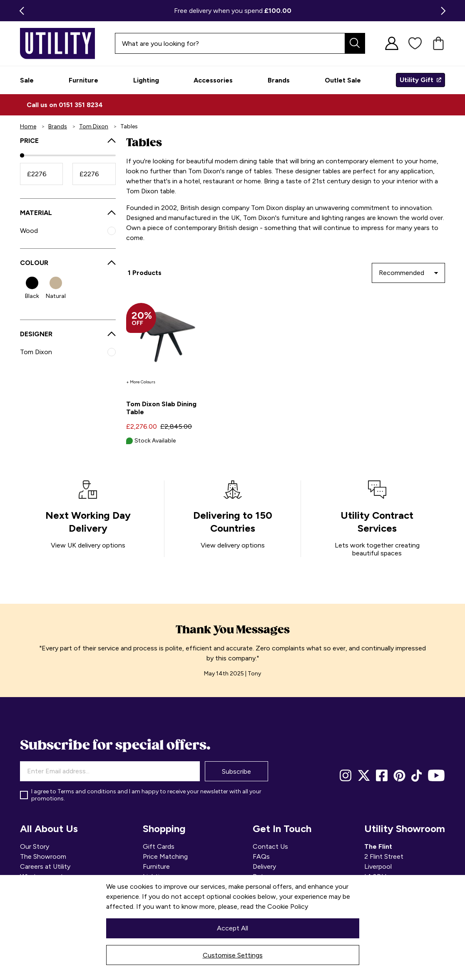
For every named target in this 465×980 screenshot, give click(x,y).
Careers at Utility (45, 866)
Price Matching (165, 856)
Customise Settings (233, 955)
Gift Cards (159, 846)
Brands (58, 126)
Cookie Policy (288, 906)
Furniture (156, 866)
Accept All (232, 928)
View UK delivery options (88, 545)
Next (445, 11)
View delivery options (233, 545)
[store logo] (49, 44)
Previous (20, 11)
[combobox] (240, 43)
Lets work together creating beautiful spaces (377, 549)
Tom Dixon (94, 126)
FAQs (261, 856)
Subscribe (236, 771)
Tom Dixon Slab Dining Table (161, 408)
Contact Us (270, 846)
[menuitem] (27, 80)
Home (28, 126)
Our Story (35, 846)
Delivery (264, 866)
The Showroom (43, 856)
